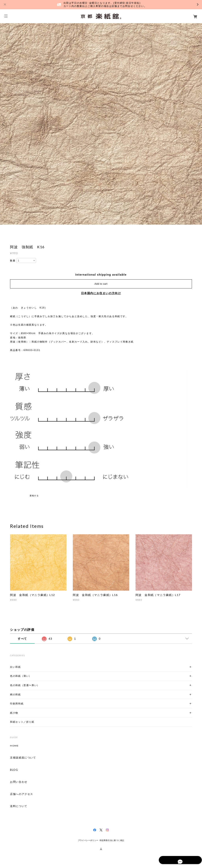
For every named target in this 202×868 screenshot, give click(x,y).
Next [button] (198, 124)
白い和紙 (15, 667)
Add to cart (101, 284)
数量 (13, 261)
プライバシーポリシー (88, 840)
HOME (14, 746)
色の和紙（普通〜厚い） (25, 685)
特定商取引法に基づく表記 (112, 840)
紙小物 (14, 713)
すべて (22, 639)
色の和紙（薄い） (21, 676)
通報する (34, 496)
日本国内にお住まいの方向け (101, 293)
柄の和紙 (15, 694)
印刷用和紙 (17, 704)
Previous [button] (4, 124)
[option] (101, 124)
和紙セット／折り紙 (22, 722)
